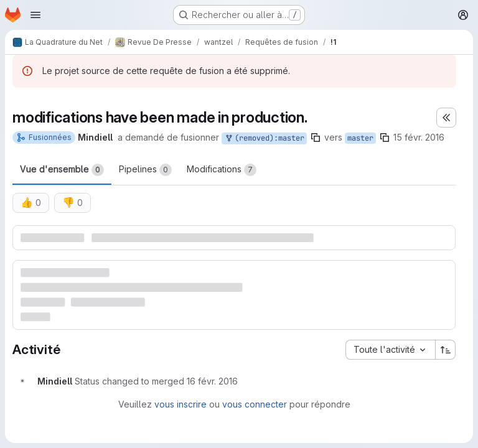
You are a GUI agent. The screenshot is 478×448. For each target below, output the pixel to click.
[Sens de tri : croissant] (446, 350)
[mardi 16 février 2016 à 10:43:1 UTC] (212, 381)
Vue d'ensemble (62, 170)
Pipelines (145, 170)
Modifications (222, 170)
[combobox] (390, 350)
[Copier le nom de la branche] (316, 138)
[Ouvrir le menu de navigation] (35, 15)
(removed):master (264, 138)
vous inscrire (180, 404)
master (360, 138)
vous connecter (255, 404)
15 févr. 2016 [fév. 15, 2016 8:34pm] (419, 137)
